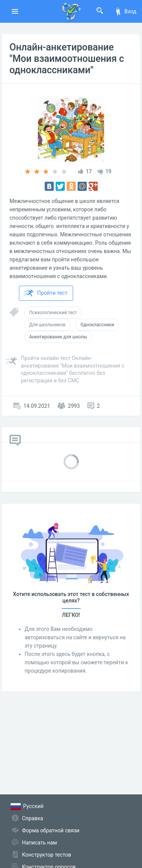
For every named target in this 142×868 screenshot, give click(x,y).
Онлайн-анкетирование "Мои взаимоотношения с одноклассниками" (67, 59)
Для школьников (47, 325)
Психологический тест (53, 313)
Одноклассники (97, 325)
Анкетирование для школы (58, 337)
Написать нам (39, 843)
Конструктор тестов (47, 855)
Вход (125, 11)
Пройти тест (45, 293)
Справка (33, 818)
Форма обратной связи (51, 830)
